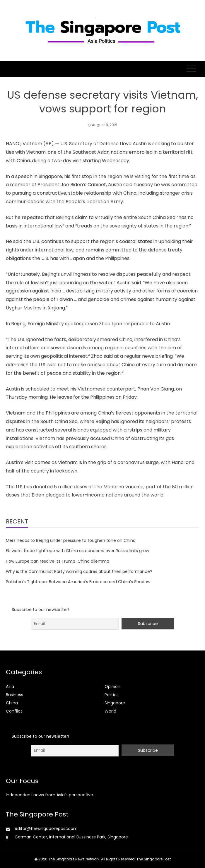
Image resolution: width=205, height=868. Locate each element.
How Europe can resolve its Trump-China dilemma (58, 561)
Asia (10, 686)
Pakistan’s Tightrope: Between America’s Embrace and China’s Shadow (78, 582)
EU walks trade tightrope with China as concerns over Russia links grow (77, 551)
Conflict (14, 711)
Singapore (115, 703)
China (12, 703)
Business (14, 695)
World (110, 711)
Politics (112, 695)
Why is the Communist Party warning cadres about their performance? (79, 571)
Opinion (112, 686)
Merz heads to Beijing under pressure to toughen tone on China (71, 540)
